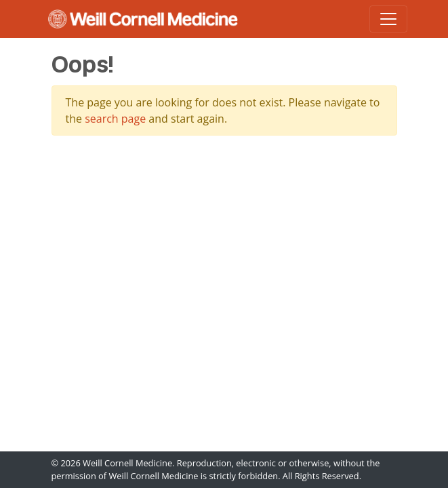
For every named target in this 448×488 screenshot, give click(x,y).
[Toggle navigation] (388, 19)
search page (115, 119)
